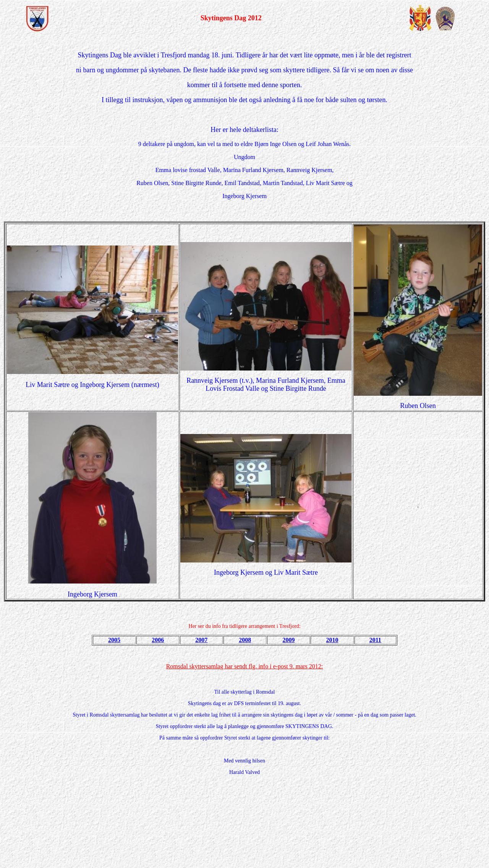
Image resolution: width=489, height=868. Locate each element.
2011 (375, 640)
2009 (288, 640)
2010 (332, 640)
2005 (114, 640)
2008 (245, 640)
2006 (158, 640)
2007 (201, 640)
